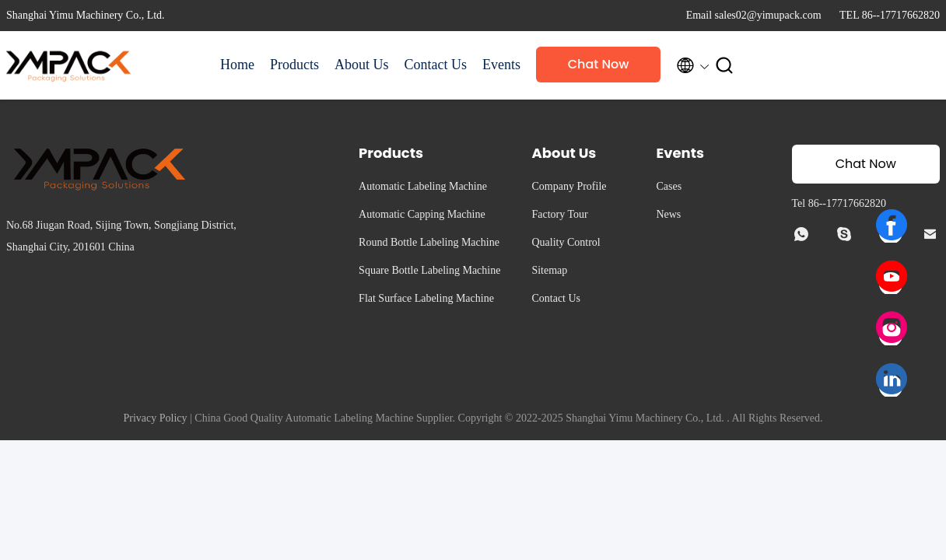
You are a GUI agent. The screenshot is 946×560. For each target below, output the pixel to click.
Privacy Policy (155, 418)
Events (501, 65)
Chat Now (599, 64)
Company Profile (569, 186)
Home (237, 65)
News (668, 214)
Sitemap (549, 270)
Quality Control (566, 242)
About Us (362, 65)
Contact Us (436, 65)
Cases (669, 186)
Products (294, 65)
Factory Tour (559, 214)
